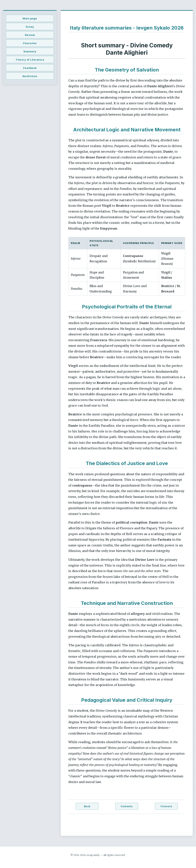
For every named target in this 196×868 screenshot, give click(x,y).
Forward (166, 806)
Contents (127, 806)
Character (30, 43)
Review (30, 35)
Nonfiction (30, 76)
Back (87, 806)
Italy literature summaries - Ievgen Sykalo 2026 (127, 28)
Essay (30, 27)
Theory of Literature (30, 60)
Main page (30, 18)
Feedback (30, 68)
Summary (30, 51)
